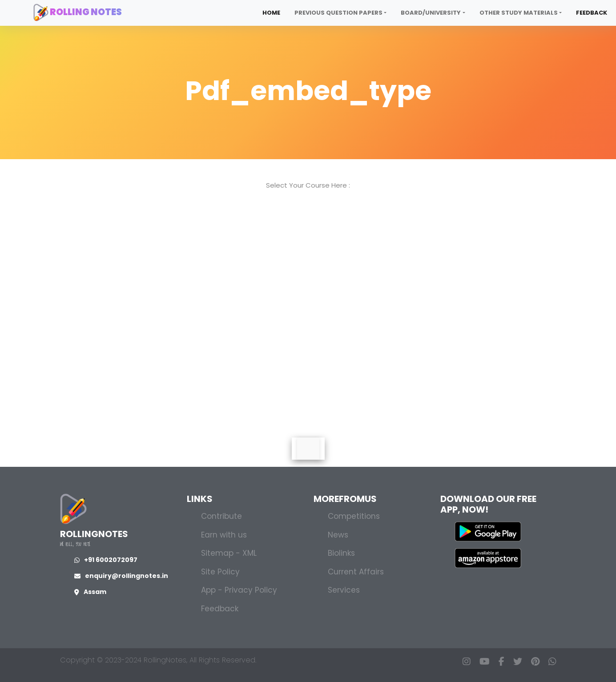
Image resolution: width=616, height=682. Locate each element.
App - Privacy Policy (239, 590)
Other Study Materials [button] (519, 13)
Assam (90, 592)
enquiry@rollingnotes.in (121, 576)
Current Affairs (356, 572)
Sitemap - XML (229, 553)
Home (271, 13)
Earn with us (224, 535)
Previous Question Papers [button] (338, 13)
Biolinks (341, 553)
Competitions (354, 516)
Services (344, 590)
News (338, 535)
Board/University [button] (431, 13)
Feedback (592, 13)
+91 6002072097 (106, 560)
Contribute (221, 516)
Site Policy (220, 572)
